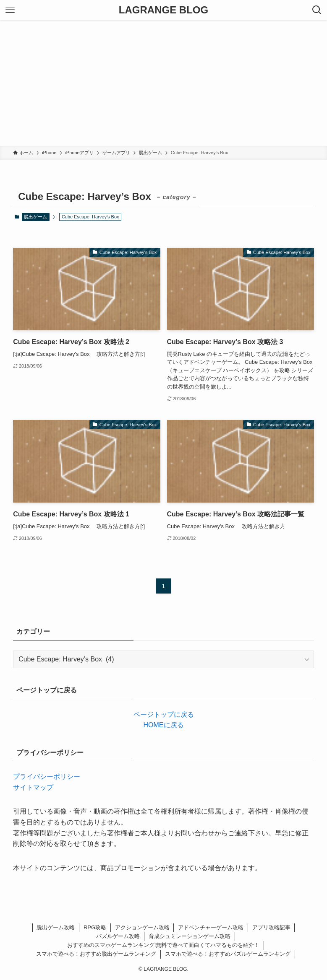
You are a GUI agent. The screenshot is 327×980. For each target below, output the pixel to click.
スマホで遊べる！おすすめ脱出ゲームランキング (96, 954)
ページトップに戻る (164, 714)
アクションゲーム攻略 (142, 927)
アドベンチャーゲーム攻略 (211, 927)
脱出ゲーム (35, 217)
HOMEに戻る (164, 725)
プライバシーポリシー (47, 776)
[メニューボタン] (10, 10)
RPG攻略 (95, 927)
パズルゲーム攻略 (118, 936)
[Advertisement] (163, 83)
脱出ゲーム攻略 (56, 927)
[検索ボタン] (317, 10)
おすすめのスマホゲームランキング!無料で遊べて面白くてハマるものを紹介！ (163, 945)
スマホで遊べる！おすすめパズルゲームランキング (228, 954)
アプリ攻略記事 (271, 927)
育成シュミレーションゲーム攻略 (190, 936)
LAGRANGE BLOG (163, 10)
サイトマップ (33, 787)
